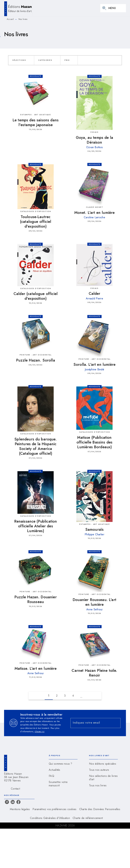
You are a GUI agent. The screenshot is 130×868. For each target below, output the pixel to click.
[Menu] (113, 8)
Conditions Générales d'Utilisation (50, 818)
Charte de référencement (88, 818)
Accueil (10, 19)
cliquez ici (40, 732)
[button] (21, 60)
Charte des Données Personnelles (100, 809)
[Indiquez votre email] (91, 723)
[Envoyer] (116, 723)
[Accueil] (18, 8)
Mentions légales (20, 809)
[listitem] (7, 802)
